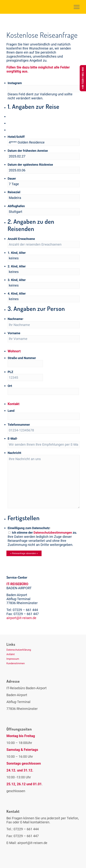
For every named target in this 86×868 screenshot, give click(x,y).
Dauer (12, 179)
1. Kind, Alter (17, 253)
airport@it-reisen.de (21, 618)
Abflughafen (16, 206)
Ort (10, 386)
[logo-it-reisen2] (36, 7)
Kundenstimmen (16, 663)
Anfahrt (11, 654)
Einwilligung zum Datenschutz (29, 528)
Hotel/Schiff (16, 137)
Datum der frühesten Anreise (28, 151)
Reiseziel (14, 192)
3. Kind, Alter (17, 280)
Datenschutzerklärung (19, 650)
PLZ (10, 372)
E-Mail (13, 439)
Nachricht (14, 453)
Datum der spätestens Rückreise (30, 165)
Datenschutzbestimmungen (53, 533)
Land (11, 411)
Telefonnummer (19, 425)
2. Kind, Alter (17, 266)
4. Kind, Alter (17, 294)
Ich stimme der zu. (44, 533)
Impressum (13, 659)
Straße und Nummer (22, 358)
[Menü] (75, 7)
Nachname (16, 319)
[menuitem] (75, 7)
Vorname (14, 333)
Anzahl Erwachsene (21, 239)
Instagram (15, 83)
